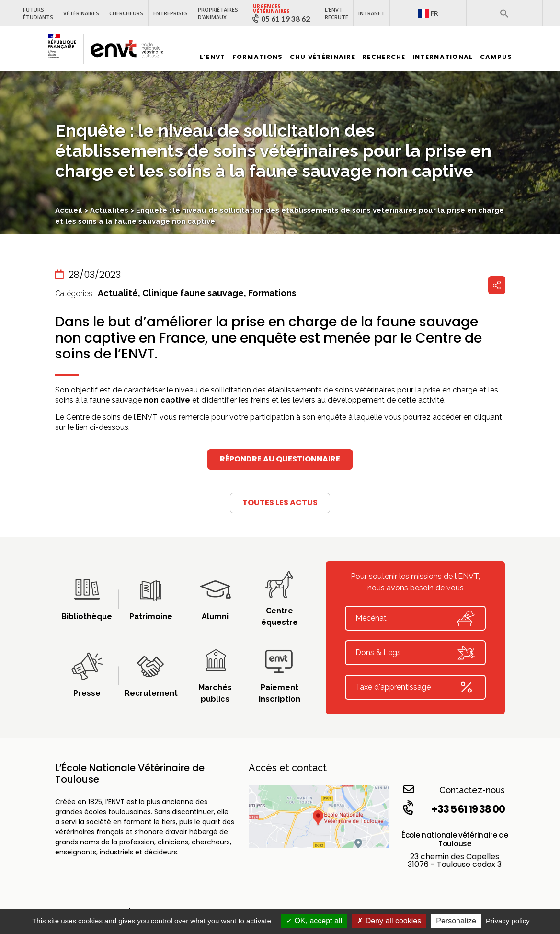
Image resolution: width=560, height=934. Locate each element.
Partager (497, 285)
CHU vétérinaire (323, 57)
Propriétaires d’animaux (218, 13)
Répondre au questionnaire (280, 459)
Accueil (69, 210)
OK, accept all (314, 921)
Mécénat (415, 618)
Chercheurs (126, 13)
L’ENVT (213, 57)
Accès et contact (288, 768)
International (443, 57)
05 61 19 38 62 (286, 19)
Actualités (109, 210)
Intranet (371, 13)
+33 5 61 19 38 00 (453, 809)
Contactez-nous (454, 790)
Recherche (384, 57)
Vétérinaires (81, 13)
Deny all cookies (389, 921)
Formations (258, 57)
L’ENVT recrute (337, 13)
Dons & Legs (415, 653)
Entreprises (171, 13)
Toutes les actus (280, 502)
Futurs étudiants (38, 13)
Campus (496, 57)
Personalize (456, 921)
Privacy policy (508, 921)
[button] (504, 13)
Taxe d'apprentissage (415, 687)
